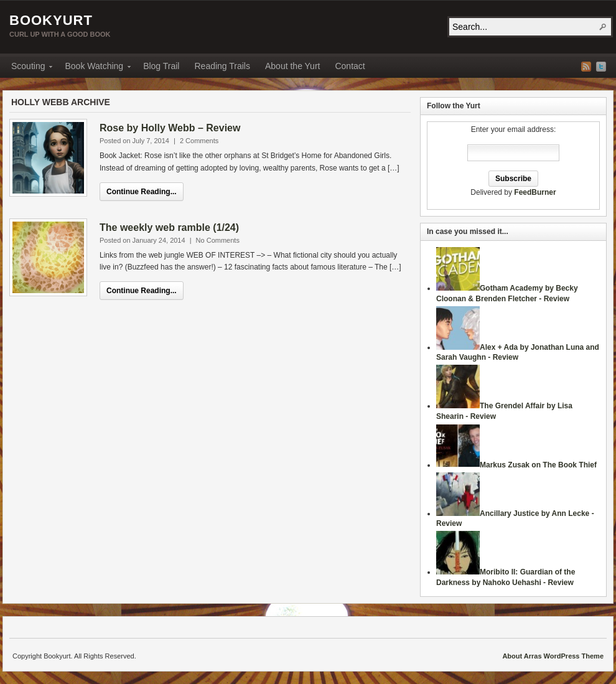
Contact (350, 66)
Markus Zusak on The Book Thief (538, 465)
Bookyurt (51, 20)
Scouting (28, 68)
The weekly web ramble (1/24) (169, 227)
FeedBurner (535, 192)
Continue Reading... (142, 192)
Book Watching (94, 68)
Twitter (601, 67)
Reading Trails (222, 66)
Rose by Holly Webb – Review (170, 128)
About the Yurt (292, 66)
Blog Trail (161, 66)
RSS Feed (586, 67)
